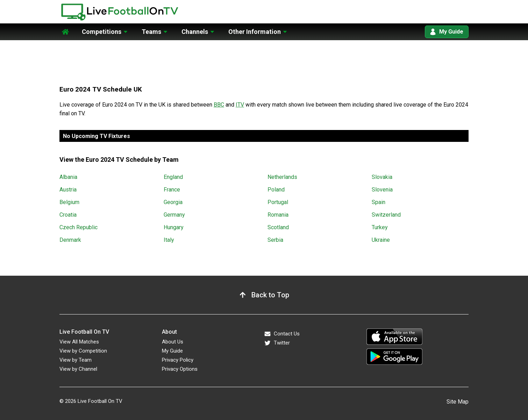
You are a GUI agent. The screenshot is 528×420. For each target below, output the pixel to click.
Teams (151, 32)
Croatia (68, 215)
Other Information (255, 32)
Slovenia (382, 190)
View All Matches (79, 342)
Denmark (70, 240)
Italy (169, 240)
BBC (219, 105)
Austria (68, 190)
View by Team (76, 360)
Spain (379, 202)
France (172, 190)
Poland (276, 190)
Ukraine (381, 240)
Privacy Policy (178, 360)
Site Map (458, 402)
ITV (240, 105)
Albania (68, 177)
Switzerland (386, 215)
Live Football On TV (100, 401)
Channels (195, 32)
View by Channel (78, 369)
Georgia (173, 202)
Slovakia (382, 177)
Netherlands (282, 177)
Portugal (278, 202)
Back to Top (270, 295)
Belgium (69, 202)
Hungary (174, 227)
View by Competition (83, 351)
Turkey (380, 227)
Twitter (277, 343)
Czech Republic (79, 227)
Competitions (102, 32)
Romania (278, 215)
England (173, 177)
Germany (174, 215)
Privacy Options (180, 369)
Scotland (278, 227)
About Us (173, 342)
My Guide (446, 32)
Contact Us (282, 334)
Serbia (275, 240)
